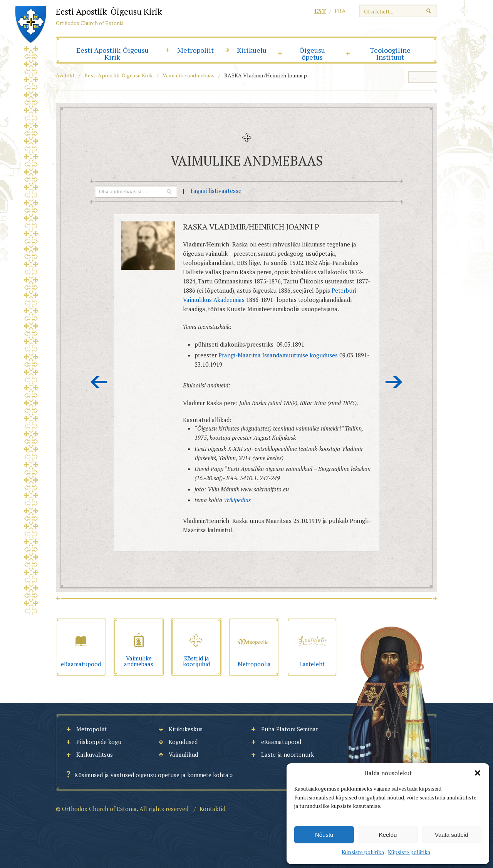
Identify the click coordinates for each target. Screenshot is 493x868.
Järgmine (394, 382)
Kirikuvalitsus (95, 754)
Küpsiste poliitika (363, 852)
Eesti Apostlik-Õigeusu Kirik (112, 54)
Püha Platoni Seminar (290, 729)
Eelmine (99, 382)
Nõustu (324, 835)
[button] (478, 773)
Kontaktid (212, 809)
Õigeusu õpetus (312, 54)
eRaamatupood (281, 742)
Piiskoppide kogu (99, 742)
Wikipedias (237, 500)
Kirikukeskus (186, 729)
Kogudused (183, 742)
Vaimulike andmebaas (189, 75)
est (320, 11)
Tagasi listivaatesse (216, 191)
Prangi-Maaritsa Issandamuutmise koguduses (278, 355)
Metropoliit (195, 50)
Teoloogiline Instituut (390, 54)
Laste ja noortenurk (288, 754)
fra (340, 11)
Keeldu (388, 835)
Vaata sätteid (451, 835)
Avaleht (65, 75)
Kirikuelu (252, 50)
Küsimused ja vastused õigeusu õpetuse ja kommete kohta (151, 775)
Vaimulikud (183, 754)
